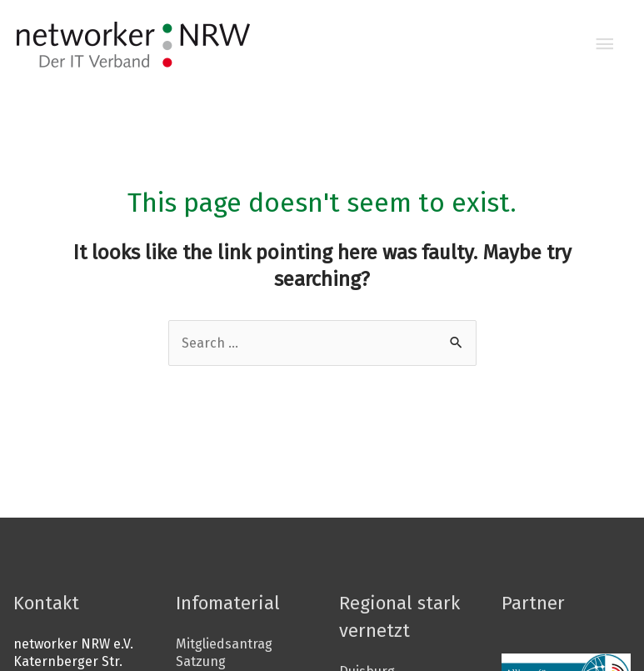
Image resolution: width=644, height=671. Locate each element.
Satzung (200, 661)
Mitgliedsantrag (222, 644)
